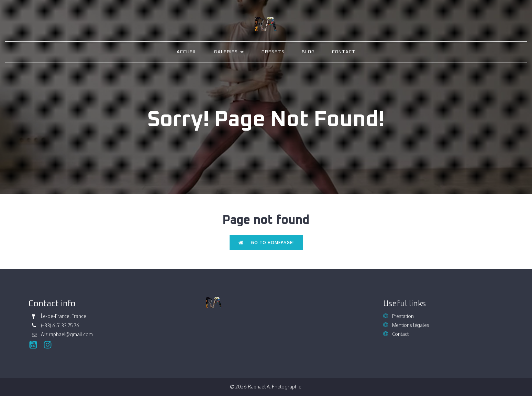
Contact (344, 52)
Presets (273, 52)
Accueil (187, 52)
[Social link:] (36, 345)
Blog (308, 52)
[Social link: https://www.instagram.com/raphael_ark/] (50, 345)
